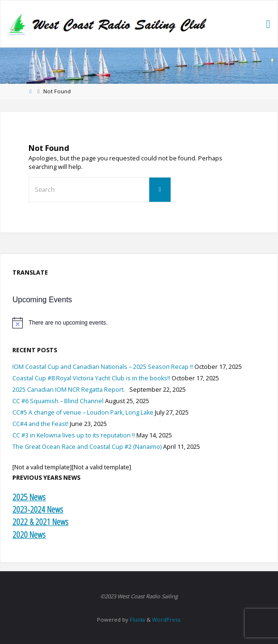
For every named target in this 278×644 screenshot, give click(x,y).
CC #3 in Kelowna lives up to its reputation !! (74, 435)
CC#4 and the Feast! (40, 424)
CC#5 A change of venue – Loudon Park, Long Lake (83, 412)
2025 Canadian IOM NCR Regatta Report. (70, 390)
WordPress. (167, 619)
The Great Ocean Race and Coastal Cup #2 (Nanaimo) (87, 447)
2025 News (29, 497)
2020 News (29, 535)
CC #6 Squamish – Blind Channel (58, 401)
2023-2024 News (38, 509)
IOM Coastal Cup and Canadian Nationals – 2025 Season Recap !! (103, 367)
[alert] (139, 323)
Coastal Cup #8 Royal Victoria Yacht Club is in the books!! (91, 378)
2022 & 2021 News (40, 522)
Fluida (137, 619)
